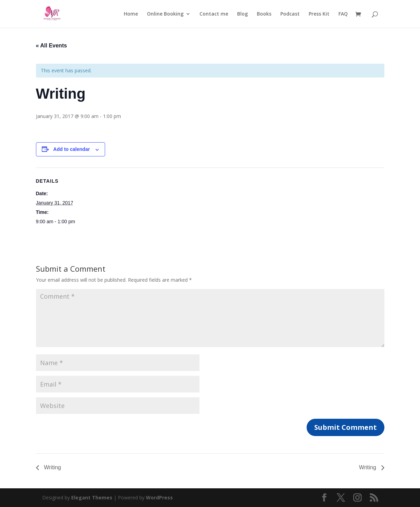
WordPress (159, 497)
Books (264, 14)
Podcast (290, 14)
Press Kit (319, 14)
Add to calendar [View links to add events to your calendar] (72, 149)
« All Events (52, 46)
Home (131, 14)
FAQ (343, 14)
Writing (52, 467)
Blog (242, 14)
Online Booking (165, 14)
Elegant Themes (92, 497)
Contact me (214, 14)
